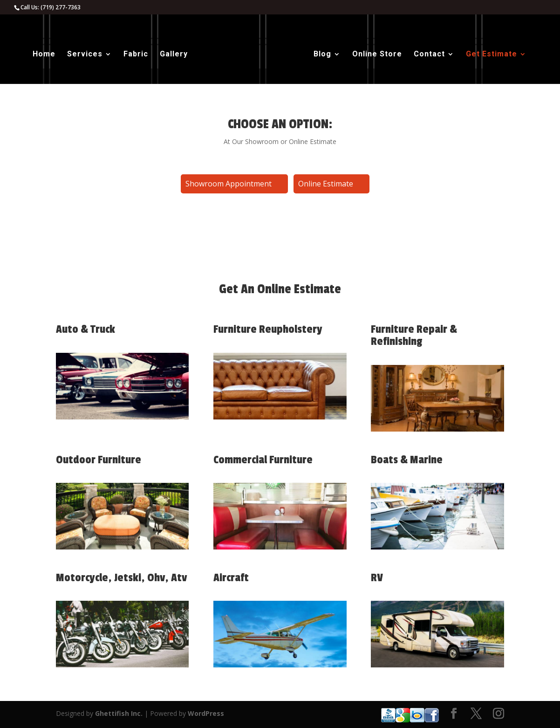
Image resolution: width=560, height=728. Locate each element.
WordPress (206, 713)
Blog (322, 55)
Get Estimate (492, 55)
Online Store (377, 55)
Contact (429, 55)
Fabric (136, 55)
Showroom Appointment (229, 184)
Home (44, 55)
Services (85, 55)
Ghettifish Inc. (119, 713)
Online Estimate (326, 184)
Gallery (174, 55)
